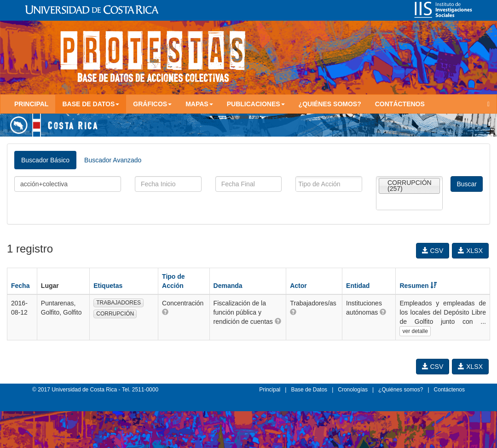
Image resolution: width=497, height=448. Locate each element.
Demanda (228, 286)
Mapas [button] (199, 104)
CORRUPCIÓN (115, 314)
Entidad (358, 286)
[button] (165, 312)
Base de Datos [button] (91, 104)
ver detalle (415, 331)
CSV (433, 251)
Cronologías (353, 390)
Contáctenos (400, 104)
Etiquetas (108, 286)
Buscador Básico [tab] (45, 160)
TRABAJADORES (118, 303)
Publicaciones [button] (256, 104)
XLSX (470, 251)
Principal (31, 104)
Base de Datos (309, 390)
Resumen (418, 286)
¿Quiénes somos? (330, 104)
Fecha (20, 286)
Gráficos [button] (152, 104)
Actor (298, 286)
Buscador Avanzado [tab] (113, 160)
